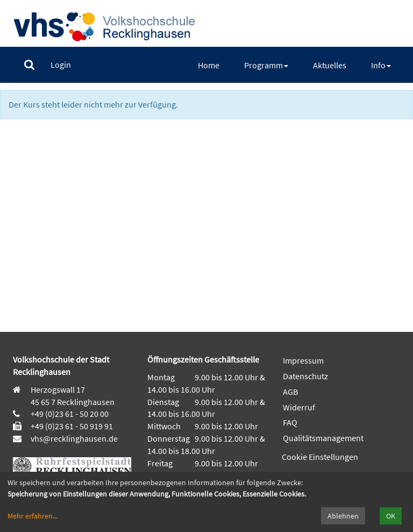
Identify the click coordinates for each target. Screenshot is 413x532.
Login (61, 65)
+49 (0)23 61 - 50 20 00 (70, 414)
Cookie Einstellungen (320, 457)
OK (391, 516)
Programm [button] (266, 65)
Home (209, 65)
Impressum (303, 360)
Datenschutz (305, 376)
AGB (290, 392)
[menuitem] (29, 65)
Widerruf (299, 407)
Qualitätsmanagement (323, 438)
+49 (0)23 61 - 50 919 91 (72, 426)
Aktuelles (330, 65)
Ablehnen (343, 516)
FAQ (290, 422)
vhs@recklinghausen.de (73, 438)
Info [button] (381, 65)
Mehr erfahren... (33, 516)
